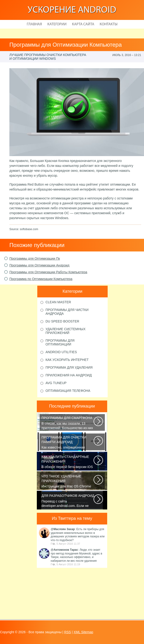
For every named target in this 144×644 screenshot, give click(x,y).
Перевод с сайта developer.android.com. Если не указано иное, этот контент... (68, 501)
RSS (68, 632)
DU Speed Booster (62, 321)
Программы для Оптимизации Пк (35, 258)
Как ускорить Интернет (67, 360)
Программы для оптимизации (60, 342)
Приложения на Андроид (69, 375)
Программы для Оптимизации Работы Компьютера (48, 272)
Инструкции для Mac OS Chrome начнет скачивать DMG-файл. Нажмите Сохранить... (68, 482)
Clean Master (58, 302)
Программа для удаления (69, 367)
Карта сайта (83, 24)
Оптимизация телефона (68, 391)
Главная (34, 24)
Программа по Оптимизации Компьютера (41, 279)
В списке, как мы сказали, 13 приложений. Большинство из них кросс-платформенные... (68, 423)
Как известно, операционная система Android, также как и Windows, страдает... (68, 443)
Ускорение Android (72, 10)
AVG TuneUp (56, 383)
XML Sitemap (83, 632)
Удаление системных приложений (66, 331)
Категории (57, 24)
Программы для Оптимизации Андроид (39, 265)
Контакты (109, 24)
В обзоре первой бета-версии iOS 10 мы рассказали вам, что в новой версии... (68, 462)
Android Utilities (61, 352)
